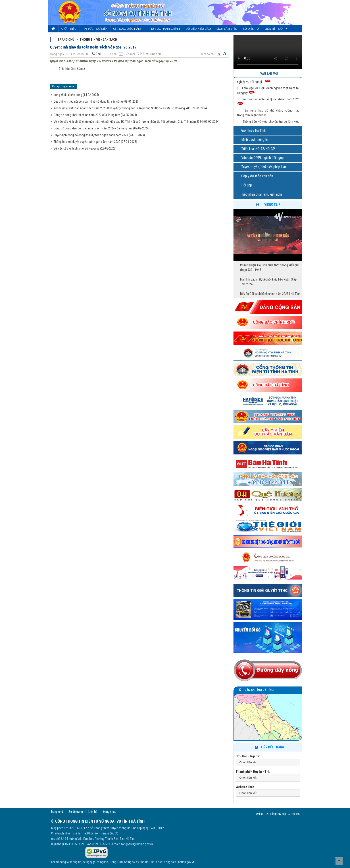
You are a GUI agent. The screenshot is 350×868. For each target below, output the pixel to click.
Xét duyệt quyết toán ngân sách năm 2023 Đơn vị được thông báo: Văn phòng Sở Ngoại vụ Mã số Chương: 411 (131, 108)
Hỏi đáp (247, 185)
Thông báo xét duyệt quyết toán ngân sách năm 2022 (95, 142)
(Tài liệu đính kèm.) (72, 69)
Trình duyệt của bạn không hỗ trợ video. (268, 52)
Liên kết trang (269, 747)
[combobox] (268, 763)
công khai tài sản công (76, 95)
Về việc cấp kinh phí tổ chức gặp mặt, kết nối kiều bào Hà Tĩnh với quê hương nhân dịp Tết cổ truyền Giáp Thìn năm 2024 (136, 122)
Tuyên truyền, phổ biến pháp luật (264, 167)
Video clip (272, 205)
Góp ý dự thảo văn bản (257, 176)
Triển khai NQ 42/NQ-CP (258, 149)
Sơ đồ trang (76, 812)
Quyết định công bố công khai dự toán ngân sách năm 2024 (99, 135)
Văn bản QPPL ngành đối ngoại (263, 158)
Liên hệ (93, 812)
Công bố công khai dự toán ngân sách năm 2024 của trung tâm (101, 128)
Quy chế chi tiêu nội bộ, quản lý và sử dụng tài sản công (97, 101)
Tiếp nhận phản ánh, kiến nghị (262, 194)
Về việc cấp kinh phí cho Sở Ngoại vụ (85, 148)
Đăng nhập (110, 812)
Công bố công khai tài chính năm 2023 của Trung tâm (95, 115)
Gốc (96, 54)
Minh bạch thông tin (255, 140)
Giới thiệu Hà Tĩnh (253, 130)
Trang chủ (66, 40)
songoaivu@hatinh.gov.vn (137, 844)
